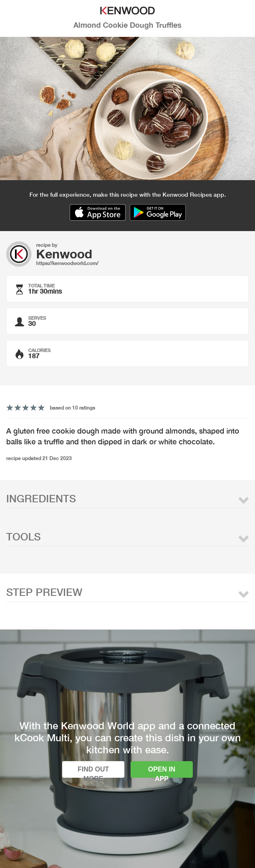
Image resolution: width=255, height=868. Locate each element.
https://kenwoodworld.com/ (67, 263)
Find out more (93, 772)
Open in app (162, 772)
